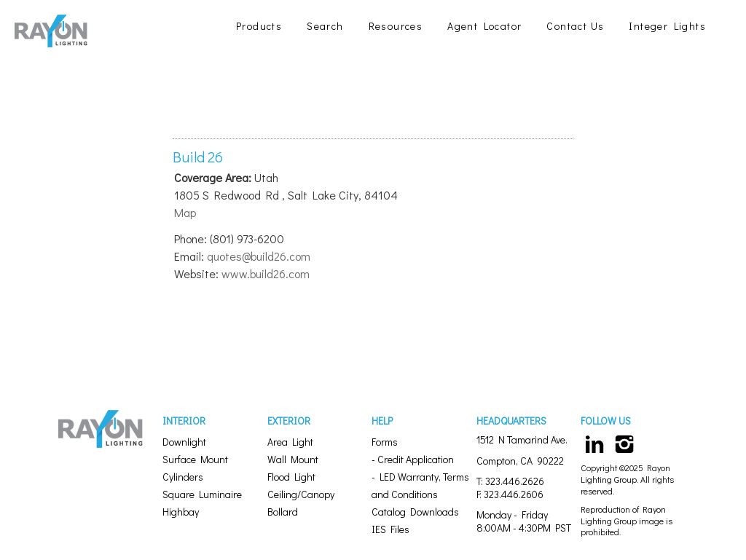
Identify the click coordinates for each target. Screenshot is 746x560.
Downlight (184, 442)
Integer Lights (667, 26)
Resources (396, 26)
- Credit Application (413, 459)
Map (185, 212)
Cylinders (183, 477)
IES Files (390, 529)
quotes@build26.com (259, 256)
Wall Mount (293, 459)
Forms (385, 442)
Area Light (290, 442)
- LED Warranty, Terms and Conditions (420, 485)
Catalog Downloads (415, 512)
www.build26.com (266, 273)
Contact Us (575, 26)
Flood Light (291, 477)
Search (325, 26)
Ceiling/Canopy (301, 494)
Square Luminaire (202, 494)
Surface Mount (195, 459)
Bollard (283, 512)
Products (259, 26)
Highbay (181, 512)
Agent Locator (484, 26)
